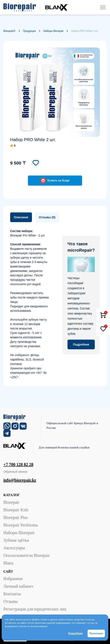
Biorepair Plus (16, 517)
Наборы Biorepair (19, 533)
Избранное (13, 579)
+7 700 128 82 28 (18, 464)
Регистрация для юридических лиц (35, 609)
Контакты (12, 594)
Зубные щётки (16, 540)
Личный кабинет (18, 586)
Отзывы (11, 601)
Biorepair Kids (16, 510)
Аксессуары (14, 548)
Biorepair (11, 502)
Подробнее (75, 633)
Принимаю (96, 633)
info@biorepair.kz (20, 480)
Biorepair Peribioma (21, 525)
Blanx (8, 563)
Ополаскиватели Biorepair (27, 555)
